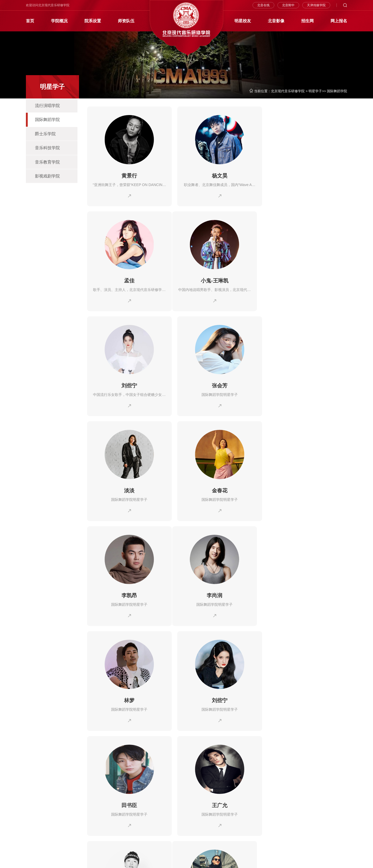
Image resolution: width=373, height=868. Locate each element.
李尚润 (128, 489)
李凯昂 (305, 385)
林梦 (217, 489)
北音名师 (213, 809)
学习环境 (33, 832)
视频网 (169, 817)
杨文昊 (217, 176)
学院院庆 (54, 817)
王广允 (217, 594)
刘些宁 (217, 280)
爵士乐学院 (45, 134)
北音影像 (276, 21)
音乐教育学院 (47, 163)
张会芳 (305, 280)
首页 (30, 21)
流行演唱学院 (47, 106)
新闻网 (169, 809)
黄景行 (128, 176)
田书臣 (128, 594)
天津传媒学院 (316, 5)
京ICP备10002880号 (87, 860)
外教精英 (230, 809)
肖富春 (128, 698)
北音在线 (263, 5)
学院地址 (54, 832)
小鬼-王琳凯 (129, 280)
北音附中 (288, 5)
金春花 (217, 385)
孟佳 (305, 176)
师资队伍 (126, 21)
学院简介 (33, 809)
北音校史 (33, 817)
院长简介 (54, 809)
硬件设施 (54, 825)
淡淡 (128, 385)
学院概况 (59, 21)
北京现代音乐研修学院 (288, 91)
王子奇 (305, 594)
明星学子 (315, 91)
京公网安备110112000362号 (47, 860)
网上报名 (339, 21)
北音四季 (33, 825)
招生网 (307, 21)
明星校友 (243, 21)
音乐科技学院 (47, 148)
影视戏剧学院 (47, 177)
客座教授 (213, 817)
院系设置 (93, 21)
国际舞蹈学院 (337, 91)
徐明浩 (217, 698)
